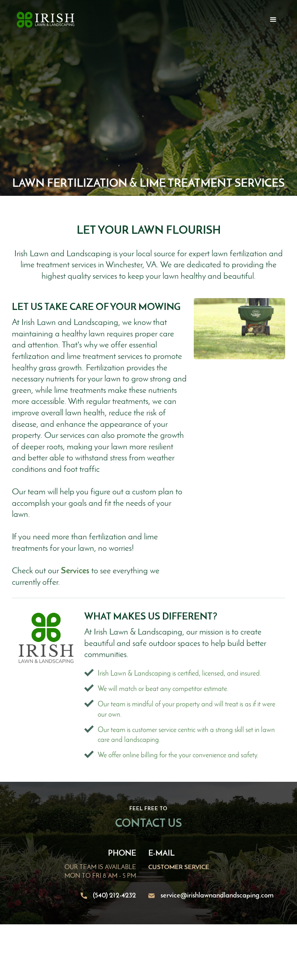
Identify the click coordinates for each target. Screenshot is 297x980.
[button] (273, 20)
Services (75, 571)
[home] (44, 20)
